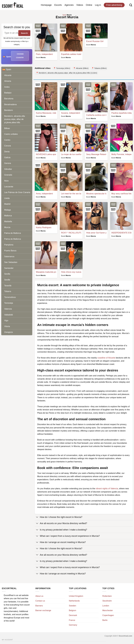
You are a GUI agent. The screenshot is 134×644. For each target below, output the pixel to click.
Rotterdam (107, 596)
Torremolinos (10, 297)
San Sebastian (11, 262)
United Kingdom (76, 596)
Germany (73, 625)
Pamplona (9, 245)
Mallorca (8, 216)
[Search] (131, 5)
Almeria (8, 81)
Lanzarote (9, 187)
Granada (8, 175)
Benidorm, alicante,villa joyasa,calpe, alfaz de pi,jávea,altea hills (15, 119)
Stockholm (107, 601)
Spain (17, 70)
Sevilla (7, 274)
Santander (9, 268)
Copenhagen (108, 615)
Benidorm (9, 110)
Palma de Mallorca (13, 233)
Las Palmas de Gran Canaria (17, 192)
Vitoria (7, 326)
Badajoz (8, 93)
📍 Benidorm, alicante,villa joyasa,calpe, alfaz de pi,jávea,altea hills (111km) (67, 73)
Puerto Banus (10, 251)
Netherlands (74, 601)
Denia (7, 152)
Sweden (73, 606)
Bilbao (7, 128)
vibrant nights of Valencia (107, 489)
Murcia (7, 227)
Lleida (7, 198)
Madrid (7, 204)
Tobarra (8, 291)
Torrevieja (9, 303)
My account (7, 640)
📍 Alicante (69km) (81, 68)
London (106, 606)
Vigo (6, 320)
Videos (80, 5)
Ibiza (6, 181)
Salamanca (9, 256)
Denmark (73, 615)
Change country (20, 56)
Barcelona (9, 99)
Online (89, 5)
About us (39, 596)
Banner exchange (43, 610)
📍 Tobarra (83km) (99, 68)
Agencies (69, 5)
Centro (7, 140)
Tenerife (8, 286)
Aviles (7, 87)
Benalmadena (10, 104)
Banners (39, 606)
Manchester (108, 610)
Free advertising (114, 5)
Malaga (8, 210)
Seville (7, 280)
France (72, 620)
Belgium (73, 610)
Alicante (8, 75)
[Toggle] (37, 517)
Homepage (46, 5)
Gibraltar (8, 169)
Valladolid (9, 315)
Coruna (8, 146)
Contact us (40, 601)
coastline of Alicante (106, 358)
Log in (98, 5)
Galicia (7, 157)
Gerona (8, 163)
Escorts (58, 5)
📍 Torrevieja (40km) (62, 68)
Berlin (105, 620)
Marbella (8, 221)
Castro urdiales (11, 134)
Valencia (8, 309)
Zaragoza (9, 332)
